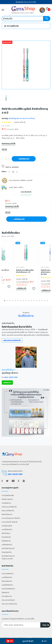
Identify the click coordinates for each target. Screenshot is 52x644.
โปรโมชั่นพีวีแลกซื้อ (8, 495)
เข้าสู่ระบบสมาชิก (7, 559)
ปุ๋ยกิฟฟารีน (5, 592)
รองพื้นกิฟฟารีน (7, 529)
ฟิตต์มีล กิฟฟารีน (7, 499)
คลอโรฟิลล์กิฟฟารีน (8, 589)
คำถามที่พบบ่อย (7, 596)
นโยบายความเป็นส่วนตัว (9, 604)
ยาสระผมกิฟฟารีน (8, 574)
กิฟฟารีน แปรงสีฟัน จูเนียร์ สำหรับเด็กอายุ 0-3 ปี (25, 271)
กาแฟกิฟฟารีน (6, 503)
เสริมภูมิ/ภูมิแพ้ (7, 526)
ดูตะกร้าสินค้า (28, 641)
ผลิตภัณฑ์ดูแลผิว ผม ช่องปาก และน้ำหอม (21, 118)
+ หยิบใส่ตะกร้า (24, 159)
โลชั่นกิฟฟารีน (6, 541)
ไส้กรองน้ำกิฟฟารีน (8, 511)
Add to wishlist (10, 167)
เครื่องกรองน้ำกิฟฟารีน (9, 507)
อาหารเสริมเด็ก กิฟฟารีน (10, 522)
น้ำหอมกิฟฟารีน (7, 552)
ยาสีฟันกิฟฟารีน (7, 545)
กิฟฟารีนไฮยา (6, 533)
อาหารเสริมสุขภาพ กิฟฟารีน (11, 518)
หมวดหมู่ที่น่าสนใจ (12, 26)
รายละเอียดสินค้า (26, 192)
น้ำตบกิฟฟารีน (6, 537)
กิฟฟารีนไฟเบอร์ (7, 514)
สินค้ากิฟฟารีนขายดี (8, 548)
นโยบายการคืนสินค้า (8, 600)
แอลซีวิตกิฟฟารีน (7, 585)
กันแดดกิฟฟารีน (7, 581)
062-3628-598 (11, 377)
